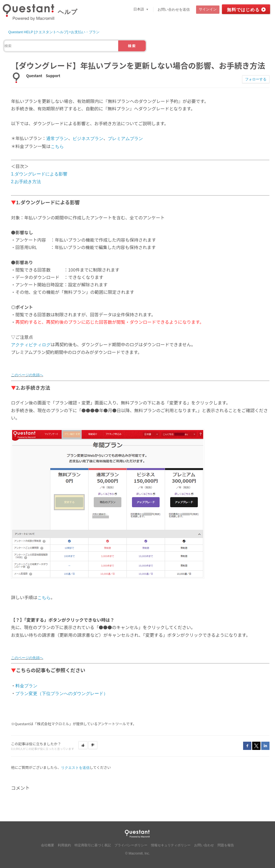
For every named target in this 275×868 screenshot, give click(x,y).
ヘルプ (68, 12)
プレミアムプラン (125, 139)
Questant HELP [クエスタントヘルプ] (38, 32)
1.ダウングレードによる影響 (39, 174)
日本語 (139, 9)
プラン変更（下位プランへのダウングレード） (62, 693)
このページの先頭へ (27, 375)
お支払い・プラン (85, 32)
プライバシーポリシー (131, 845)
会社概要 (48, 845)
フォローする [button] (256, 79)
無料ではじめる (243, 10)
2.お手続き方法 (26, 182)
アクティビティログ (31, 345)
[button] (83, 745)
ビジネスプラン (88, 139)
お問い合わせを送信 (174, 9)
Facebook (247, 746)
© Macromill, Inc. (137, 853)
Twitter (256, 746)
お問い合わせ (204, 845)
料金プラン (26, 686)
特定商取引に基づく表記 (93, 845)
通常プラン (57, 139)
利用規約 (64, 845)
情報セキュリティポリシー (171, 845)
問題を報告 (226, 845)
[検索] (61, 46)
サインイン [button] (208, 9)
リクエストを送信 (75, 768)
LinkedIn (265, 746)
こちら (57, 146)
